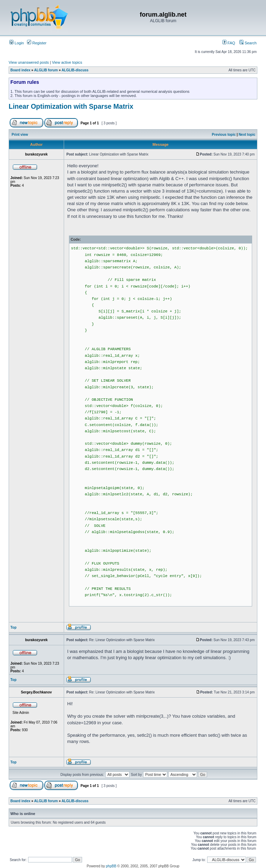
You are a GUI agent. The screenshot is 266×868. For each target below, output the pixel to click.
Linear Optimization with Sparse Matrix (71, 106)
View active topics (67, 62)
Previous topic (224, 135)
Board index (20, 70)
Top (14, 627)
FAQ (229, 43)
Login (17, 43)
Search (248, 43)
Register (37, 43)
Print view (20, 135)
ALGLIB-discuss (75, 70)
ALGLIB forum (46, 70)
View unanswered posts (29, 62)
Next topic (247, 135)
